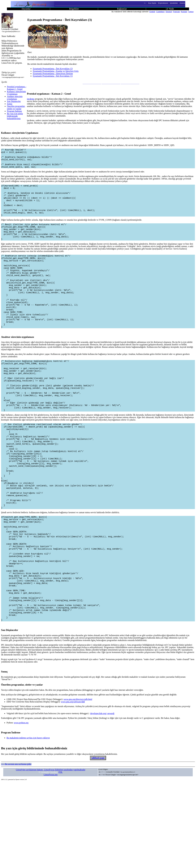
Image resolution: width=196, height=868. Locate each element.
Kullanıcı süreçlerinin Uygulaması (16, 93)
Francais (176, 12)
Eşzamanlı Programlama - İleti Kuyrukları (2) (53, 69)
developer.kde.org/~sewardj (102, 799)
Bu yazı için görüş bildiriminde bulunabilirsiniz (15, 116)
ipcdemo (31, 99)
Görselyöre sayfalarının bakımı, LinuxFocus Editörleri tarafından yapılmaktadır (51, 855)
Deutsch (169, 12)
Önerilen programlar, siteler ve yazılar (16, 107)
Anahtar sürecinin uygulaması (15, 98)
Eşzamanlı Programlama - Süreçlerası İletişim (53, 74)
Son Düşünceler (14, 101)
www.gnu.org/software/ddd (73, 787)
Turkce (191, 12)
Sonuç (10, 104)
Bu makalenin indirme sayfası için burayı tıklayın (28, 823)
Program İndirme (14, 111)
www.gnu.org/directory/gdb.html (78, 785)
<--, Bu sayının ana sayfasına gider (16, 850)
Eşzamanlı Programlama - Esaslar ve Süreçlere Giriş (56, 71)
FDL (61, 858)
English (152, 12)
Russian (184, 12)
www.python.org (21, 808)
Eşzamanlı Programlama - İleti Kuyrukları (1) (53, 76)
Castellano (160, 12)
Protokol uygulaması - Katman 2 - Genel (17, 88)
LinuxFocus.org (51, 860)
